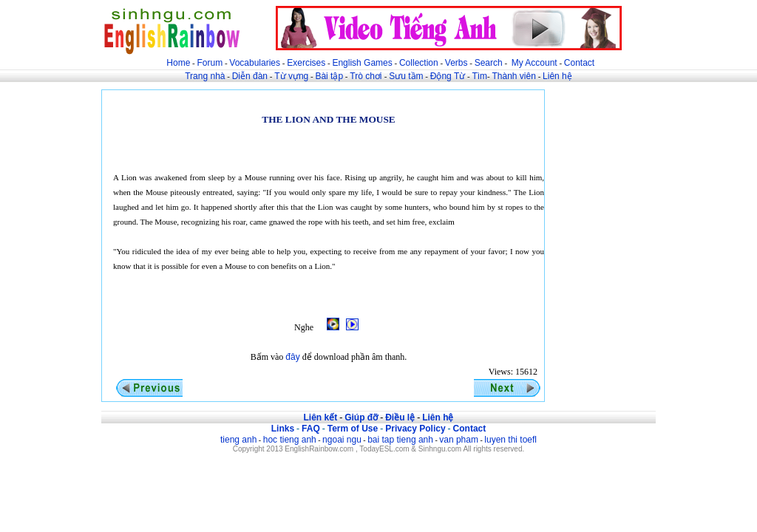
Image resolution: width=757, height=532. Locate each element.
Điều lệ (400, 417)
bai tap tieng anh (400, 440)
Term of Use (353, 429)
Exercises (306, 63)
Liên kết (320, 417)
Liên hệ (557, 76)
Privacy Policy (415, 429)
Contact (579, 63)
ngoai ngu (342, 440)
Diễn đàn (250, 76)
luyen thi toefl (510, 440)
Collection (419, 63)
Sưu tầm (406, 76)
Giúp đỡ (361, 417)
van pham (459, 440)
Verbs (456, 63)
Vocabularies (255, 63)
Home (178, 63)
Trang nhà (205, 76)
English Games (362, 63)
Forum (210, 63)
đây (292, 357)
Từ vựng (291, 76)
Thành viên (514, 76)
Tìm (479, 76)
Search (489, 63)
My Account (534, 63)
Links (283, 429)
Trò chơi (367, 76)
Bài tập (329, 76)
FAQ (311, 429)
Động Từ (448, 76)
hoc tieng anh (290, 440)
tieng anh (238, 440)
